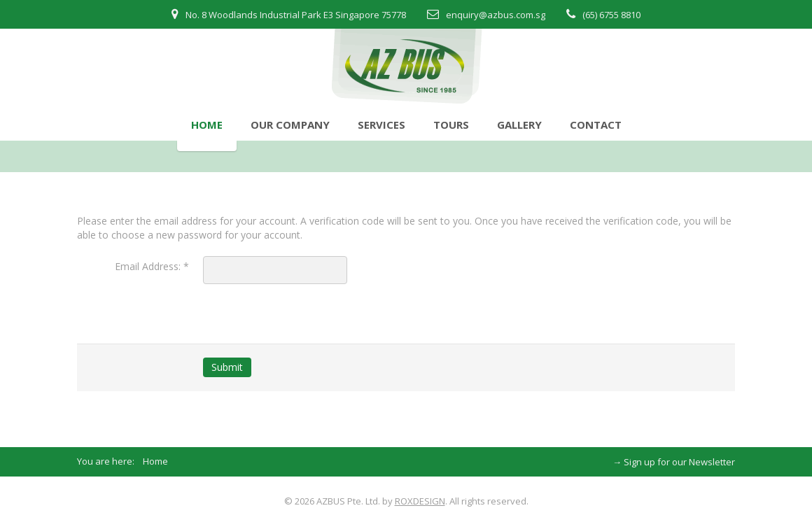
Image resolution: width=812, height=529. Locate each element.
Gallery (519, 125)
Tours (451, 125)
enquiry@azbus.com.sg (496, 15)
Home (207, 125)
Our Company (290, 125)
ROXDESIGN (420, 501)
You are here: (110, 461)
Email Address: (152, 266)
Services (381, 125)
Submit (227, 367)
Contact (596, 125)
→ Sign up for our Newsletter (674, 462)
